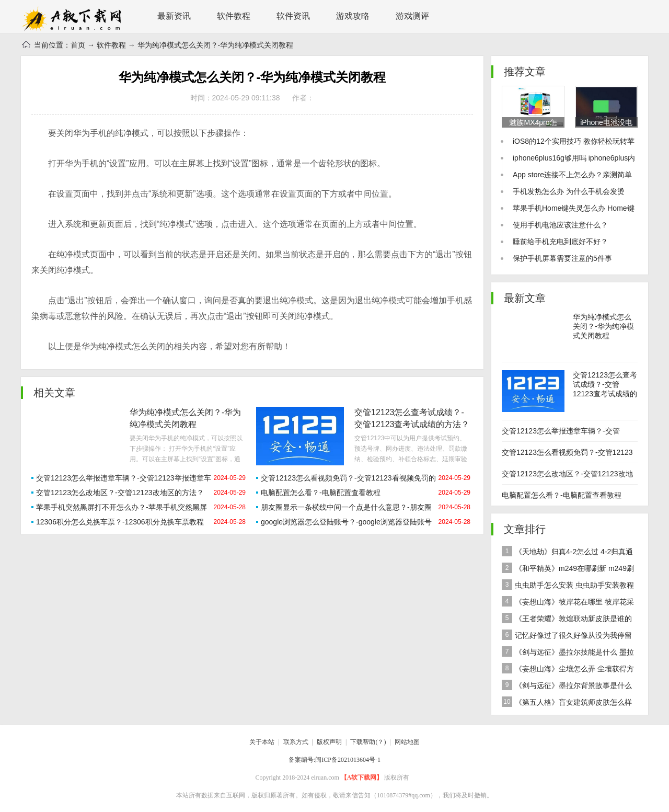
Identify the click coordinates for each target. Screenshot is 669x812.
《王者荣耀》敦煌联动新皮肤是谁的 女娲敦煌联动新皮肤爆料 (567, 620)
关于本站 (262, 742)
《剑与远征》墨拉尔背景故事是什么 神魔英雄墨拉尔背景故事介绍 (567, 687)
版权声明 (329, 742)
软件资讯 (293, 16)
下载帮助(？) (368, 742)
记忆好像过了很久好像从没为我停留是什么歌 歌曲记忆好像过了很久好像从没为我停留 (569, 637)
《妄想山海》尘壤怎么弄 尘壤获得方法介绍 (568, 670)
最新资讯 (174, 16)
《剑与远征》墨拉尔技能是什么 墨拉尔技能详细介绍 (568, 653)
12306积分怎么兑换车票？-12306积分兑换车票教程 (120, 522)
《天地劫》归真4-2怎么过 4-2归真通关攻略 (567, 553)
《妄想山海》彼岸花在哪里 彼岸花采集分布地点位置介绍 (568, 603)
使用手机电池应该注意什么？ (560, 225)
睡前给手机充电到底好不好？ (560, 242)
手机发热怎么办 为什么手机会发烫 (569, 191)
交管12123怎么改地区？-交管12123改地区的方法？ (120, 493)
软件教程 (234, 16)
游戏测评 (412, 16)
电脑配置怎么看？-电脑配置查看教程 (321, 493)
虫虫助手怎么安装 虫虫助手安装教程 (568, 585)
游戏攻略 (353, 16)
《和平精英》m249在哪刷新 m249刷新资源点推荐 (568, 570)
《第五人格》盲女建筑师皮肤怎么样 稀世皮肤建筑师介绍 (567, 704)
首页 (78, 45)
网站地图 (407, 742)
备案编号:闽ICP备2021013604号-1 (334, 760)
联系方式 (296, 742)
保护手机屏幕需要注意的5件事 (562, 258)
